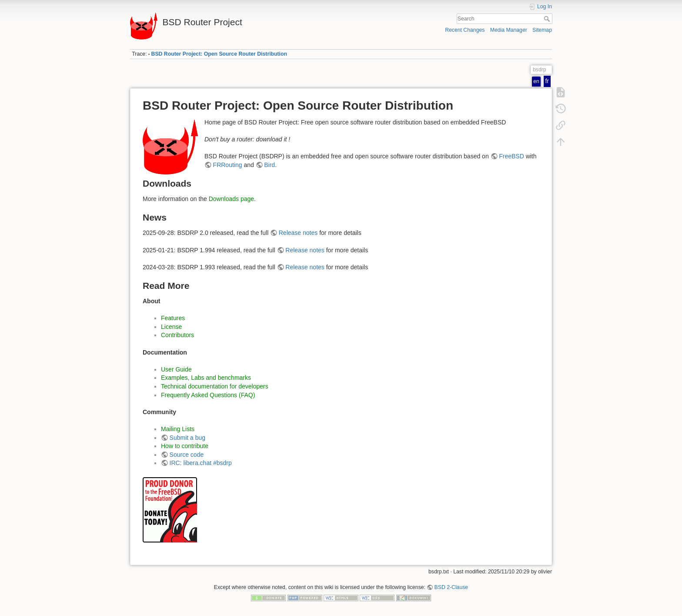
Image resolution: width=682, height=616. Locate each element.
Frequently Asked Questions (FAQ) (208, 395)
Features (173, 318)
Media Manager (509, 30)
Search (548, 19)
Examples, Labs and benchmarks (206, 378)
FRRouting (228, 165)
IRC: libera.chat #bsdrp (201, 463)
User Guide (176, 369)
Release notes (298, 233)
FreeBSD (512, 156)
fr (547, 81)
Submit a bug (188, 438)
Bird (269, 165)
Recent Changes (465, 30)
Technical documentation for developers (215, 386)
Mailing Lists (178, 429)
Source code (187, 455)
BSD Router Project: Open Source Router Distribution (219, 54)
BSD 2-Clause (451, 587)
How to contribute (185, 446)
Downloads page (231, 199)
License (171, 327)
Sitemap (542, 30)
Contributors (177, 335)
